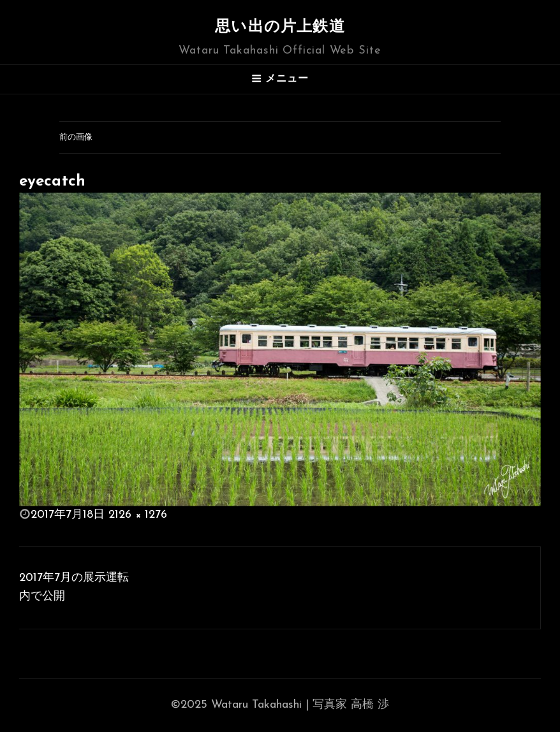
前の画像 (76, 137)
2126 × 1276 (138, 515)
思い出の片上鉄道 (280, 27)
